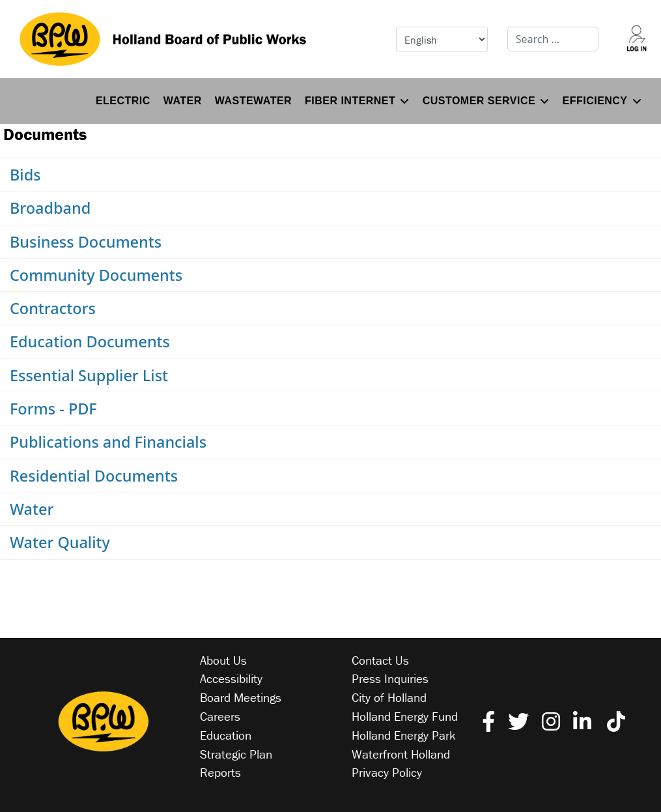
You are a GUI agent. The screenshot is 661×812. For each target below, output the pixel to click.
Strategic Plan (236, 754)
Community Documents (96, 275)
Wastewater (253, 101)
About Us (223, 660)
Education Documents (90, 341)
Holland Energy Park (404, 735)
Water (183, 101)
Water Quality (60, 542)
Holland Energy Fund (405, 716)
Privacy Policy (387, 772)
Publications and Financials (108, 442)
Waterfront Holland (401, 754)
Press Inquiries (390, 678)
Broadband (50, 208)
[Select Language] (442, 39)
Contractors (53, 308)
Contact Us (380, 660)
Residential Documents (94, 476)
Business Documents (86, 242)
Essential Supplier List (89, 375)
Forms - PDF (53, 409)
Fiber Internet (350, 101)
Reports (220, 772)
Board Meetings (241, 697)
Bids (25, 175)
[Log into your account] (636, 39)
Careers (220, 716)
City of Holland (389, 697)
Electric (123, 101)
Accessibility (231, 678)
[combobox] (553, 39)
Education (226, 735)
